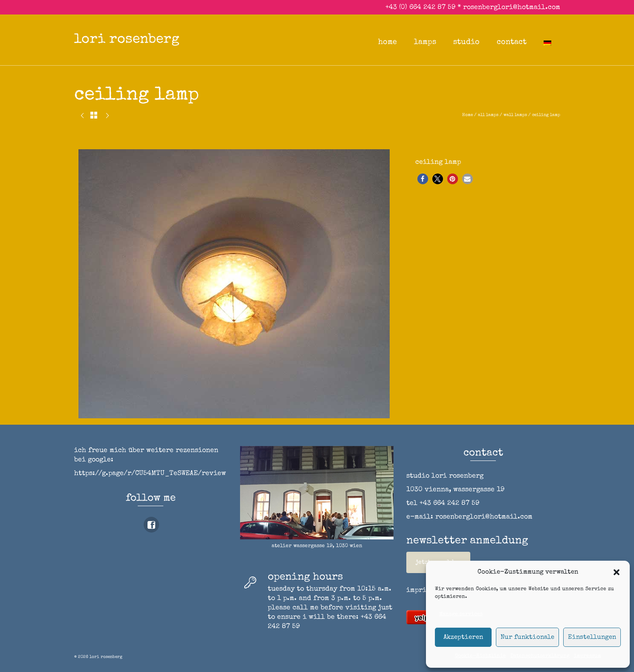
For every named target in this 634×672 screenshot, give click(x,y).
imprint (420, 591)
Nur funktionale (527, 637)
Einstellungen (592, 637)
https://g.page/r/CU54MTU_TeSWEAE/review (150, 474)
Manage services (461, 614)
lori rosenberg (127, 40)
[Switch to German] (547, 42)
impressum (588, 656)
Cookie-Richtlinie (481, 656)
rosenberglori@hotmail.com (512, 8)
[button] (617, 572)
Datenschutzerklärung (540, 656)
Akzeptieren (463, 637)
